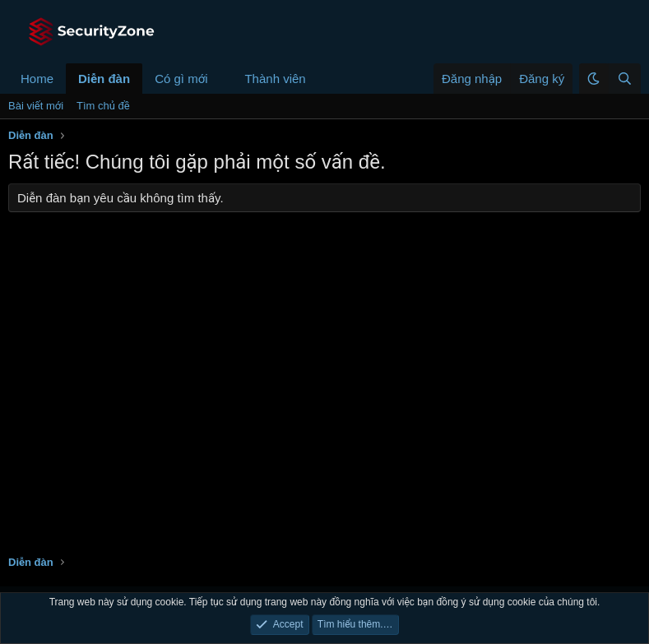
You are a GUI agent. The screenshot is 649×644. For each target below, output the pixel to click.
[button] (220, 79)
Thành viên (275, 79)
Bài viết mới (36, 106)
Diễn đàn (104, 79)
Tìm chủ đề (103, 106)
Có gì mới (181, 79)
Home (37, 79)
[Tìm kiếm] (624, 79)
